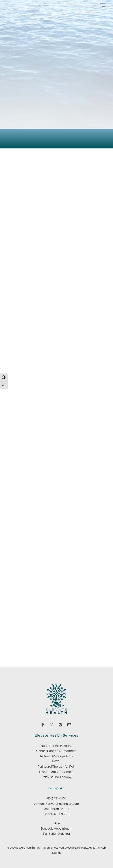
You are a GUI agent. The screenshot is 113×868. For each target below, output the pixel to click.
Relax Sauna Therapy (56, 777)
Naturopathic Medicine (56, 746)
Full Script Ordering (56, 834)
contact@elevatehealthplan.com (56, 804)
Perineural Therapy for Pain (56, 767)
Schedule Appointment (56, 829)
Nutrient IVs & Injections (56, 756)
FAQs (56, 823)
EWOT (56, 761)
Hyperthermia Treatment (56, 772)
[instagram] (52, 724)
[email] (69, 724)
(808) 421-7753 (56, 799)
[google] (60, 724)
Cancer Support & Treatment (56, 751)
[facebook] (43, 724)
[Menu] (103, 5)
